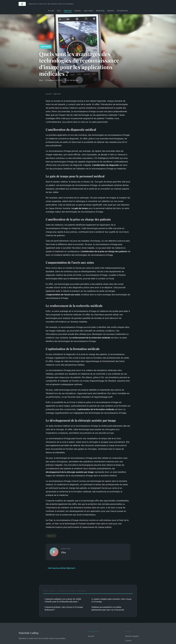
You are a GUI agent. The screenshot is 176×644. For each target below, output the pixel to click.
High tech (68, 11)
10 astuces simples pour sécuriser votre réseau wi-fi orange (111, 600)
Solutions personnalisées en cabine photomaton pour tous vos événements (108, 608)
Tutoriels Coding (29, 633)
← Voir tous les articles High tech (60, 568)
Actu (59, 11)
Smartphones (122, 11)
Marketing (100, 11)
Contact (128, 641)
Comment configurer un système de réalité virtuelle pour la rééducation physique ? (63, 600)
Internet (78, 11)
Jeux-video (88, 11)
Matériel (111, 11)
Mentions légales (132, 636)
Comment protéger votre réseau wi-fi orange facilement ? (64, 608)
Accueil (51, 11)
